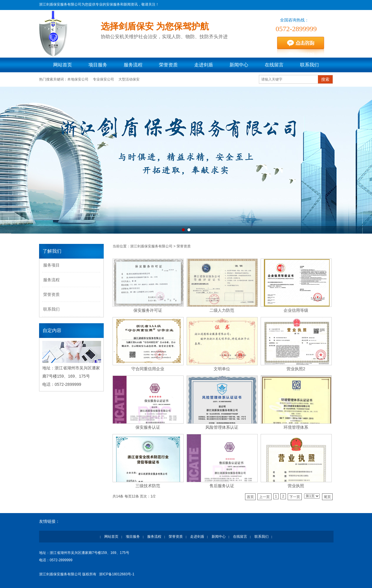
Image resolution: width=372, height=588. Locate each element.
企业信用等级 (296, 310)
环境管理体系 (296, 427)
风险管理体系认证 (222, 427)
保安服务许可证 (148, 310)
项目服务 (98, 65)
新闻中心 (239, 65)
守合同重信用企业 (148, 369)
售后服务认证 (222, 486)
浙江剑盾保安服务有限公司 (151, 246)
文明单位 (222, 369)
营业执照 (296, 486)
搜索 (325, 79)
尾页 (327, 497)
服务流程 (133, 65)
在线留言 (274, 65)
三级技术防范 (148, 486)
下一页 (295, 497)
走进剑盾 (204, 65)
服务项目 (51, 265)
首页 (250, 497)
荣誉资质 (168, 65)
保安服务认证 (148, 427)
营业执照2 (296, 369)
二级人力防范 (222, 310)
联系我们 (309, 65)
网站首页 (63, 65)
